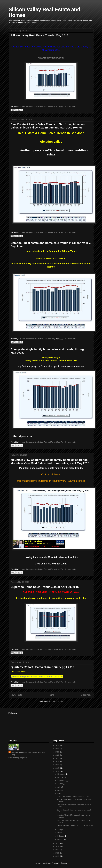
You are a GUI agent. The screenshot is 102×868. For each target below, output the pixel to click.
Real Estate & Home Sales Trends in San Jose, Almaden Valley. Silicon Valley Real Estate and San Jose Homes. (48, 126)
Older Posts (86, 695)
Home (51, 695)
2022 (58, 755)
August (60, 784)
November (61, 774)
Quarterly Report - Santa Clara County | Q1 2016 (42, 667)
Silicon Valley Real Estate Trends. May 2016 (40, 35)
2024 (58, 749)
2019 (58, 762)
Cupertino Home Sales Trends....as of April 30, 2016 (45, 587)
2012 (58, 853)
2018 (58, 765)
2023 (58, 752)
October (61, 777)
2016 (58, 771)
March (60, 833)
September (62, 781)
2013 (58, 850)
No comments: (71, 106)
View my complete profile (18, 758)
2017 (58, 768)
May (59, 793)
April (59, 830)
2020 (58, 758)
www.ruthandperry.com (51, 58)
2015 (58, 843)
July (59, 787)
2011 (58, 856)
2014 (58, 846)
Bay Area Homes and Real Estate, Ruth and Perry (28, 753)
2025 (58, 745)
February (61, 836)
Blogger (64, 863)
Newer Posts (16, 695)
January (61, 839)
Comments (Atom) (56, 701)
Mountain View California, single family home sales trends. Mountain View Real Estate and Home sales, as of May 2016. (50, 461)
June (59, 790)
